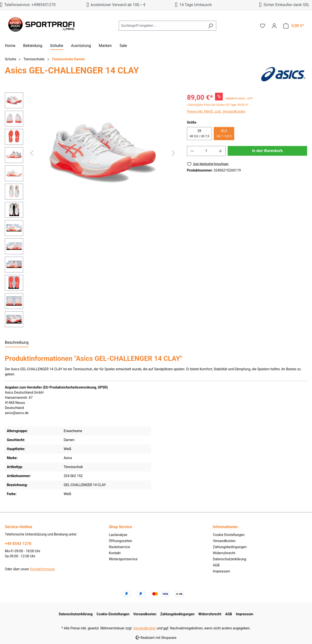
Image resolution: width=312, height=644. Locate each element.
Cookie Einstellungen (229, 535)
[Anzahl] (206, 151)
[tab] (17, 343)
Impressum (221, 571)
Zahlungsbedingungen (230, 547)
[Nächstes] (173, 153)
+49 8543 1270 (18, 544)
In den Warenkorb (267, 151)
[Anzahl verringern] (192, 151)
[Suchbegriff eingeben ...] (162, 26)
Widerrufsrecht (224, 553)
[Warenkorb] (294, 26)
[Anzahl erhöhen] (221, 151)
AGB (216, 565)
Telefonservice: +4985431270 (28, 5)
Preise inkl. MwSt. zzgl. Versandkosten (216, 111)
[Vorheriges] (32, 153)
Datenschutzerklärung (229, 559)
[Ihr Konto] (274, 26)
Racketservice (120, 547)
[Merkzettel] (263, 26)
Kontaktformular (42, 569)
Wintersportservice (123, 559)
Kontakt (115, 553)
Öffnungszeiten (121, 541)
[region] (91, 211)
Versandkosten (224, 541)
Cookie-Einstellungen (113, 614)
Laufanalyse (118, 535)
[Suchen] (210, 26)
